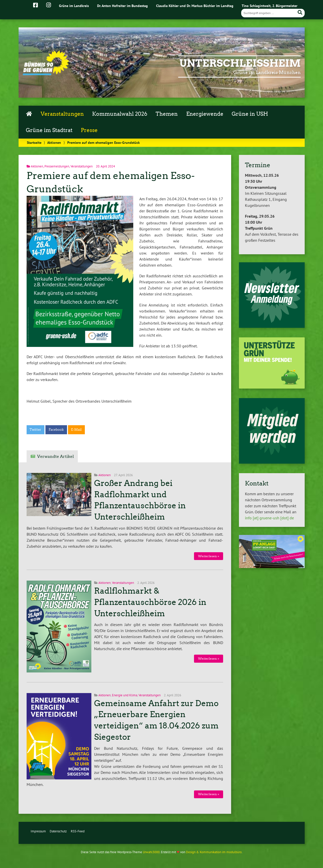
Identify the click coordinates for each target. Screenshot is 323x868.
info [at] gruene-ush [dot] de (269, 518)
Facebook (56, 430)
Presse (89, 130)
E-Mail (76, 430)
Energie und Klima (125, 695)
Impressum (38, 831)
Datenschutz (58, 831)
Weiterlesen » (209, 556)
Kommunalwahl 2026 (120, 114)
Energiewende (205, 114)
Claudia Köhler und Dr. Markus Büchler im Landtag (195, 6)
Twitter (35, 430)
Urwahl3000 (151, 852)
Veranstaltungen (62, 114)
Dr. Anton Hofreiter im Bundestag (122, 6)
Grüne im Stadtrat (49, 130)
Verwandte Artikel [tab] (55, 456)
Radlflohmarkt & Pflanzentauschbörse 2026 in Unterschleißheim (150, 602)
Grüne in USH (250, 114)
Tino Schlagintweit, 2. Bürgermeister (270, 6)
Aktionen (54, 142)
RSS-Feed (78, 831)
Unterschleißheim (240, 63)
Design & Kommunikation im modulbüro (214, 852)
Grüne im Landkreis (74, 6)
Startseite (34, 142)
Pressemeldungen (57, 166)
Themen (167, 114)
